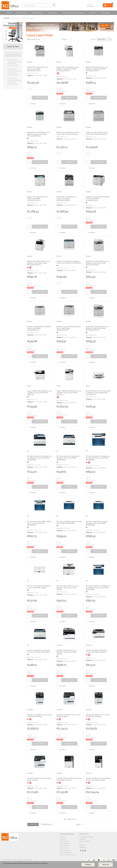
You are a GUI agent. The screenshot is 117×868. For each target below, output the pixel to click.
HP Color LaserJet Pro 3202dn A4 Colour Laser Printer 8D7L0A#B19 (38, 651)
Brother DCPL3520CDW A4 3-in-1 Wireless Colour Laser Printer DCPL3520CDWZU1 (97, 69)
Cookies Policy (64, 848)
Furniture (93, 13)
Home (10, 13)
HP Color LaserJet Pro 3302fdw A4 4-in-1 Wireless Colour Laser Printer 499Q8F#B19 (40, 458)
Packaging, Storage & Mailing (73, 13)
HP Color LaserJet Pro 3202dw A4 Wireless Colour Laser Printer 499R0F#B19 (68, 458)
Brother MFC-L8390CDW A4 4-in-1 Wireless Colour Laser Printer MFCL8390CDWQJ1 (97, 328)
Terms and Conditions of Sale (68, 855)
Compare (31, 104)
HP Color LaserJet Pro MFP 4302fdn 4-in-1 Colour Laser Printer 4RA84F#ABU (39, 523)
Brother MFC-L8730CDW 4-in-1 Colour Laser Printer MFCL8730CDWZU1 (67, 199)
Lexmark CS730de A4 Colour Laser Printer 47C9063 (68, 716)
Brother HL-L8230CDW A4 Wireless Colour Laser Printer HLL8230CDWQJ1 (39, 328)
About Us (62, 837)
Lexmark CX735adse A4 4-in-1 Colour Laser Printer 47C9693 (40, 716)
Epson (88, 386)
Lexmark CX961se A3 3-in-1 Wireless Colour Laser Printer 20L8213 (98, 779)
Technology (105, 13)
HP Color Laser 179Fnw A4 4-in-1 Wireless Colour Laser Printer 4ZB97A (68, 588)
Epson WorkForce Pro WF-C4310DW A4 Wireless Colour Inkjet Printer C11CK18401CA (98, 393)
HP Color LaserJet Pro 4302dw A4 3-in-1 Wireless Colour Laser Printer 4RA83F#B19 (98, 458)
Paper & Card (22, 13)
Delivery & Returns (65, 846)
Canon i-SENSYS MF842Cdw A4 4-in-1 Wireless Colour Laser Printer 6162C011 (69, 393)
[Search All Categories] (39, 5)
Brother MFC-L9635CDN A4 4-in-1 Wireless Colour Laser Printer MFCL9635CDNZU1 (68, 69)
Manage (88, 864)
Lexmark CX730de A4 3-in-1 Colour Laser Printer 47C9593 (98, 716)
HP (28, 451)
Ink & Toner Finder (65, 841)
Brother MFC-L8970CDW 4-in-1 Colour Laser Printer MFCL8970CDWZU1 (37, 69)
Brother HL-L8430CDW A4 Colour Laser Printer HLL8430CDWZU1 (68, 133)
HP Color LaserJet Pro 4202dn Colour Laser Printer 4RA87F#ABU (69, 522)
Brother (30, 62)
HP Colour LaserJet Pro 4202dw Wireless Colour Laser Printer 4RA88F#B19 (97, 523)
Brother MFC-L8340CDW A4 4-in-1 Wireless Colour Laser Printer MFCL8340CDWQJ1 (97, 263)
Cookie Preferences (65, 850)
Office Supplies (37, 13)
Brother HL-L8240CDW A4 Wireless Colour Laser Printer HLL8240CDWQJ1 (69, 328)
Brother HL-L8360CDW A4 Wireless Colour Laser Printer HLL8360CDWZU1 (98, 199)
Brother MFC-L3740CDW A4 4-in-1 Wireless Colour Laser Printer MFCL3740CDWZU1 (39, 134)
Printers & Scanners (28, 18)
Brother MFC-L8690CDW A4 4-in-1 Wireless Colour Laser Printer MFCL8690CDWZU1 (39, 263)
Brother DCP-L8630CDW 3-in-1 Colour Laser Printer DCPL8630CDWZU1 (37, 199)
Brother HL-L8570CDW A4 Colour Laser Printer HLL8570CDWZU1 (97, 133)
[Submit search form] (54, 5)
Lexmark (59, 645)
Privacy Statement (65, 843)
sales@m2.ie (83, 847)
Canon (29, 386)
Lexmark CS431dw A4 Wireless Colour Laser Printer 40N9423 (96, 651)
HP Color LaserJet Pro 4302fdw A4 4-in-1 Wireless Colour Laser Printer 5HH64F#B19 (98, 588)
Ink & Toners (53, 13)
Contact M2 (63, 839)
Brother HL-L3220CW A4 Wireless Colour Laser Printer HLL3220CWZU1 (69, 262)
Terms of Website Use (66, 852)
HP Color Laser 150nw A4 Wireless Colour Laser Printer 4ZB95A (39, 587)
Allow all (106, 864)
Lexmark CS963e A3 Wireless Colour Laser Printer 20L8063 (69, 779)
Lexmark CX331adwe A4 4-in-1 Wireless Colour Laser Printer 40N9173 (67, 652)
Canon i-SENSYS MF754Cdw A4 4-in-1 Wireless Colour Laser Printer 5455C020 (40, 393)
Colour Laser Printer (40, 75)
